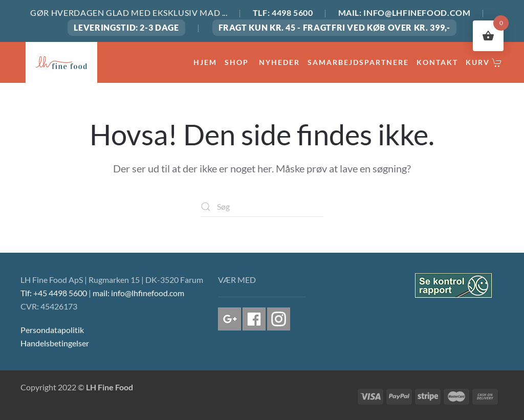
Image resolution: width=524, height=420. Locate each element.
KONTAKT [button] (437, 62)
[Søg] (262, 207)
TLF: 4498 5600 (283, 13)
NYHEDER (279, 62)
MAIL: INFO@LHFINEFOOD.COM (405, 13)
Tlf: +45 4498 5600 (54, 293)
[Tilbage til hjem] (61, 62)
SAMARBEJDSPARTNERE (358, 62)
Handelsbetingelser (55, 343)
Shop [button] (238, 62)
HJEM (205, 62)
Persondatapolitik (52, 330)
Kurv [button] (484, 62)
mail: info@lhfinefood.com (138, 293)
